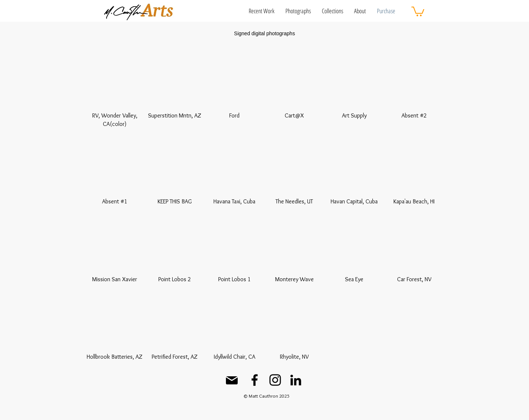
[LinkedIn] (296, 380)
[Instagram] (275, 380)
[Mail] (232, 380)
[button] (262, 11)
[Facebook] (255, 380)
